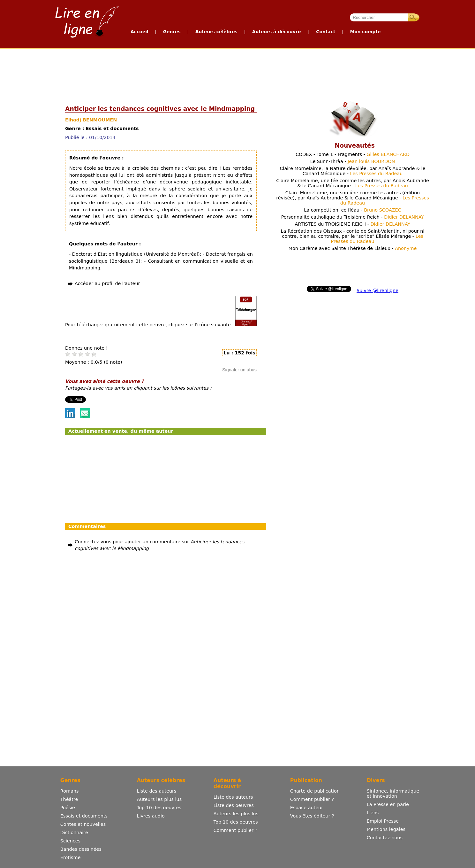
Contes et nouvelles (83, 824)
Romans (70, 791)
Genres (172, 32)
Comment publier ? (235, 830)
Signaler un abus (239, 370)
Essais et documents (84, 816)
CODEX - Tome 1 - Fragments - (353, 154)
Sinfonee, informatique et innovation (393, 794)
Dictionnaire (74, 833)
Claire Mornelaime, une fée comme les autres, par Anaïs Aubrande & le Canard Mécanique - (353, 183)
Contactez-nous (385, 838)
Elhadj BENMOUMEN (91, 120)
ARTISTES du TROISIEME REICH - (353, 224)
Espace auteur (307, 808)
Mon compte (365, 32)
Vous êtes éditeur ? (312, 816)
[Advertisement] (237, 73)
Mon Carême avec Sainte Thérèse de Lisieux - (353, 248)
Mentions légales (386, 829)
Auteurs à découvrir (277, 32)
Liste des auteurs (157, 791)
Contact (326, 32)
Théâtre (69, 799)
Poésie (68, 808)
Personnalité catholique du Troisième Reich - (353, 217)
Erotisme (71, 857)
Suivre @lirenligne (377, 291)
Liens (373, 813)
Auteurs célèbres (216, 32)
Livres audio (151, 816)
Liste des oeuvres (234, 805)
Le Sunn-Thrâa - (353, 161)
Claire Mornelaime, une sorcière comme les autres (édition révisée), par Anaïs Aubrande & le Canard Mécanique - (353, 198)
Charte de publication (315, 791)
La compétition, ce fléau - (353, 210)
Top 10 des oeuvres (159, 808)
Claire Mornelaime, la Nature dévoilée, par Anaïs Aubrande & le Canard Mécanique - (353, 171)
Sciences (70, 841)
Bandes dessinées (81, 849)
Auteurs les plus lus (159, 799)
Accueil (139, 32)
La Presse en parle (388, 804)
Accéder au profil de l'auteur (107, 283)
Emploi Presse (383, 821)
